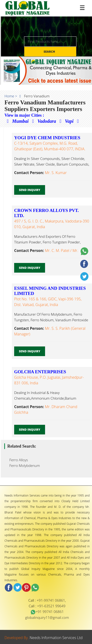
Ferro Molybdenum (23, 465)
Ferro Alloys (17, 460)
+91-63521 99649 (51, 606)
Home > (11, 96)
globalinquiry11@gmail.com (47, 617)
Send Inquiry (30, 190)
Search (50, 52)
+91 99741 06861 (47, 612)
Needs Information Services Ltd (56, 638)
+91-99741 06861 (51, 600)
